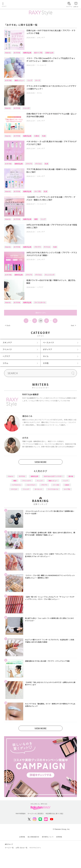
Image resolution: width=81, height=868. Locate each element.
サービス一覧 (9, 848)
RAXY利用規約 (21, 814)
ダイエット (38, 489)
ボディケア (48, 349)
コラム (5, 363)
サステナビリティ (35, 848)
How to (8, 53)
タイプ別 (38, 191)
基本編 (71, 476)
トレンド (26, 108)
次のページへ (41, 313)
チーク (38, 80)
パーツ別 (56, 485)
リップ (30, 80)
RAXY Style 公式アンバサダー (53, 476)
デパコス (38, 164)
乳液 (44, 136)
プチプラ (29, 164)
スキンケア (41, 37)
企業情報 (22, 837)
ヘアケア (40, 287)
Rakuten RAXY (14, 5)
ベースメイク (42, 65)
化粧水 (37, 136)
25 (47, 321)
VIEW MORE (41, 462)
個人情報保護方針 (33, 837)
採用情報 (59, 837)
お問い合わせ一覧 (22, 848)
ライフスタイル (40, 302)
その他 (46, 363)
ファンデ (26, 489)
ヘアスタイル (16, 485)
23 (35, 321)
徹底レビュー (19, 80)
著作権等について (48, 837)
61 (55, 321)
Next (73, 325)
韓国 (36, 219)
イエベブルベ (31, 485)
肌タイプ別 (38, 53)
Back (8, 325)
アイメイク (7, 349)
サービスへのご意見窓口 (36, 814)
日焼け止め (49, 53)
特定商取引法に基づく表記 (54, 814)
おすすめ (17, 53)
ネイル (39, 93)
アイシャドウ (27, 481)
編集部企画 (27, 53)
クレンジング (50, 275)
